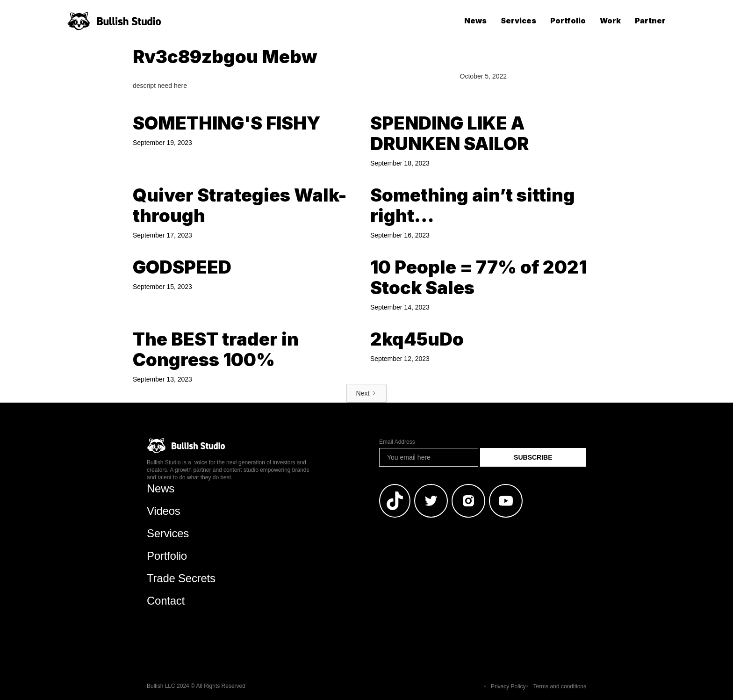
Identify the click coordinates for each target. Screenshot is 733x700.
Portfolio (568, 21)
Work (610, 21)
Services (518, 21)
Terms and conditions (560, 686)
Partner (650, 21)
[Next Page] (367, 393)
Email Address (397, 442)
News (475, 21)
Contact (166, 601)
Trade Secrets (181, 578)
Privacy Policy (508, 686)
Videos (164, 511)
